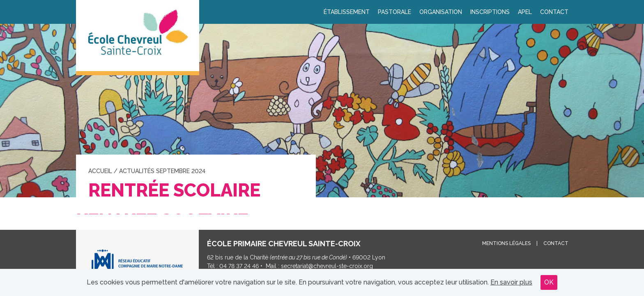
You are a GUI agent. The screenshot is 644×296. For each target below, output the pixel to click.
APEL (525, 12)
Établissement (347, 12)
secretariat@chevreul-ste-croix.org (327, 266)
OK (549, 282)
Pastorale (394, 12)
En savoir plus (511, 282)
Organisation (441, 12)
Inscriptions (490, 12)
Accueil (100, 171)
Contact (554, 12)
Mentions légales (506, 243)
